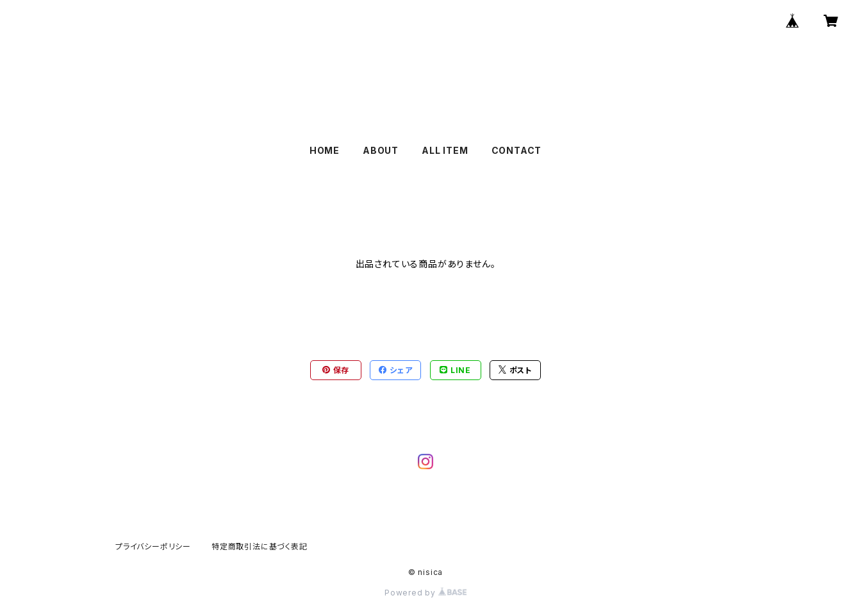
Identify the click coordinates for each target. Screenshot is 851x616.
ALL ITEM (445, 150)
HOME (325, 150)
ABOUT (381, 150)
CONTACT (517, 150)
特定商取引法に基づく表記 (260, 546)
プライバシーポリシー (153, 546)
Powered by (425, 593)
